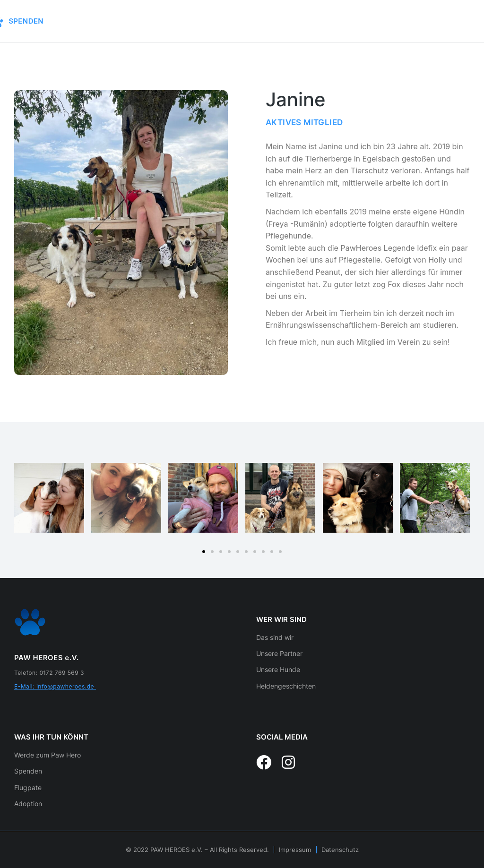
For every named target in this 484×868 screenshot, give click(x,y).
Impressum (295, 850)
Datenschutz (340, 850)
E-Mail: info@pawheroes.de (55, 686)
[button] (204, 552)
